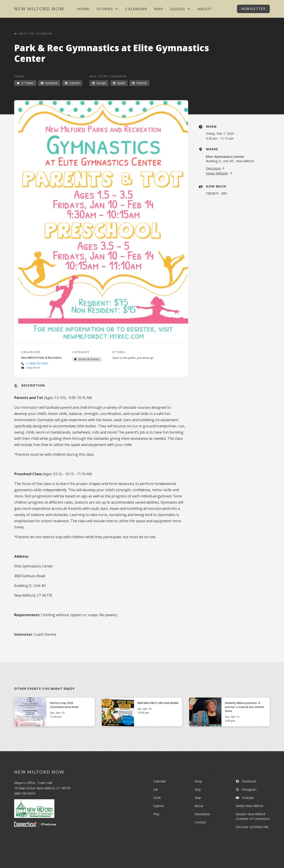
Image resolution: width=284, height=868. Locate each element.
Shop (198, 781)
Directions (215, 168)
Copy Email (33, 368)
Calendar (136, 9)
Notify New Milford (249, 806)
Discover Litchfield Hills (252, 827)
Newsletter (253, 9)
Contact (200, 822)
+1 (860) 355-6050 (37, 363)
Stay (198, 789)
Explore (159, 806)
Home (83, 9)
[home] (39, 9)
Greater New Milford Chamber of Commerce (253, 816)
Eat (156, 789)
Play (156, 814)
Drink (157, 798)
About (205, 9)
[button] (108, 9)
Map (159, 9)
